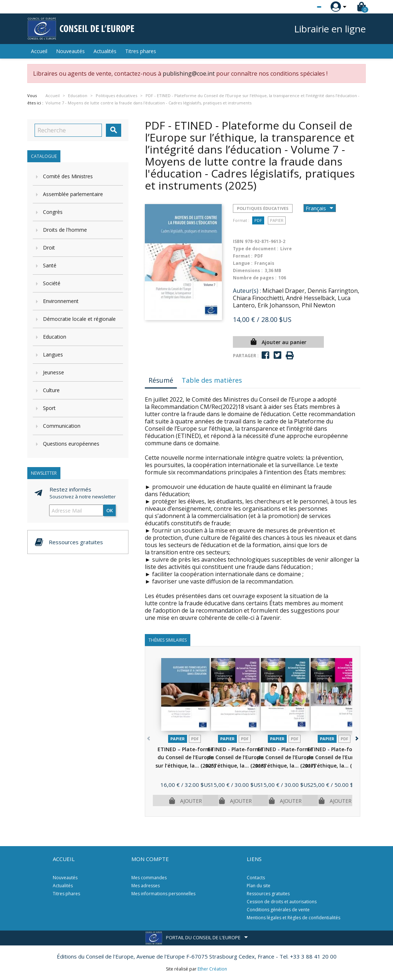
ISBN (238, 241)
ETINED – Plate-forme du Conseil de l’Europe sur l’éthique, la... (185, 757)
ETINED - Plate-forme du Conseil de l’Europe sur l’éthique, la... (235, 757)
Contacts (256, 878)
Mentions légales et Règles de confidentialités (293, 918)
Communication (62, 426)
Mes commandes (149, 878)
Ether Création (212, 969)
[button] (356, 737)
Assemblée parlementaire (73, 194)
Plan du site (259, 886)
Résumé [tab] (161, 380)
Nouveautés (70, 51)
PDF (258, 220)
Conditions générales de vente (278, 910)
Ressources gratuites (268, 894)
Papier (277, 220)
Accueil (39, 51)
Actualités (105, 51)
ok (110, 510)
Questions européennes (71, 444)
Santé (50, 265)
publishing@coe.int (189, 73)
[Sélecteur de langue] (304, 7)
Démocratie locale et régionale (79, 319)
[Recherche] (68, 130)
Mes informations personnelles (163, 894)
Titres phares (141, 51)
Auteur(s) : (247, 291)
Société (52, 283)
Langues (53, 354)
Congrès (53, 212)
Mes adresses (146, 886)
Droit (49, 248)
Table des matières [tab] (212, 380)
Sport (49, 408)
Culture (51, 390)
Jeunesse (53, 372)
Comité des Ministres (68, 176)
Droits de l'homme (65, 230)
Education (55, 337)
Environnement (61, 301)
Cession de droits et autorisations (282, 902)
